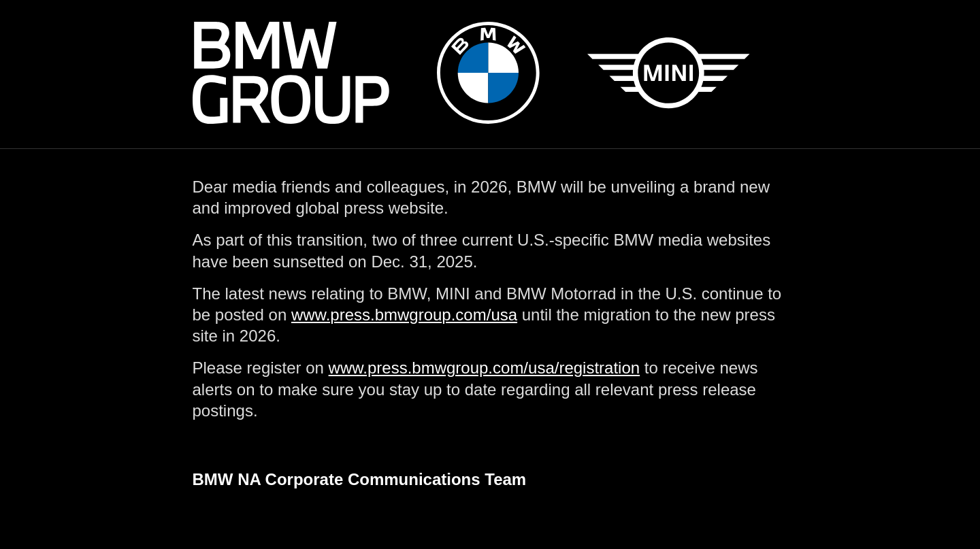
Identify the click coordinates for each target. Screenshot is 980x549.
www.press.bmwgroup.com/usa (404, 315)
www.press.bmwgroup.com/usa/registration (485, 368)
